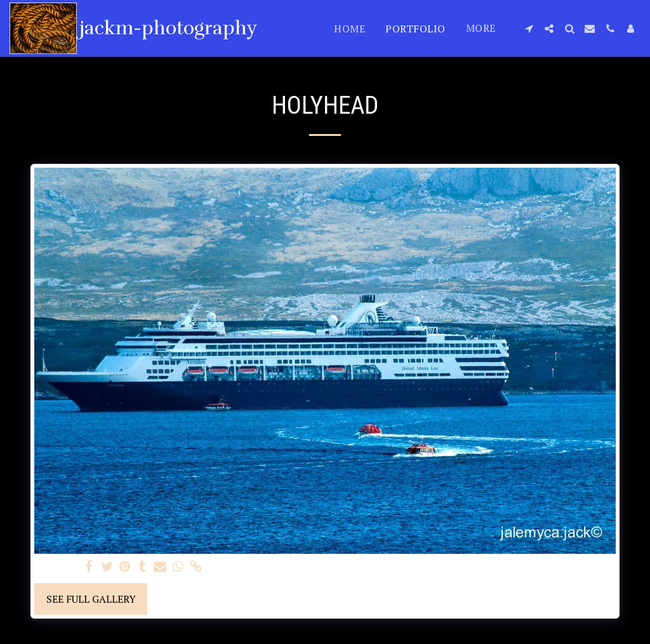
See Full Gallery (91, 599)
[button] (529, 29)
